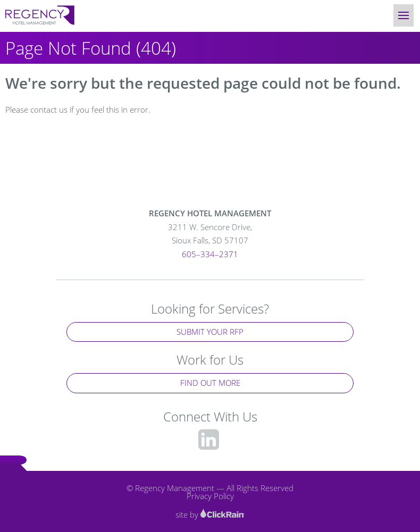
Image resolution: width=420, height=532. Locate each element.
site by (210, 514)
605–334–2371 (210, 254)
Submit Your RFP (210, 332)
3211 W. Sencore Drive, (210, 235)
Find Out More (210, 383)
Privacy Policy (210, 496)
